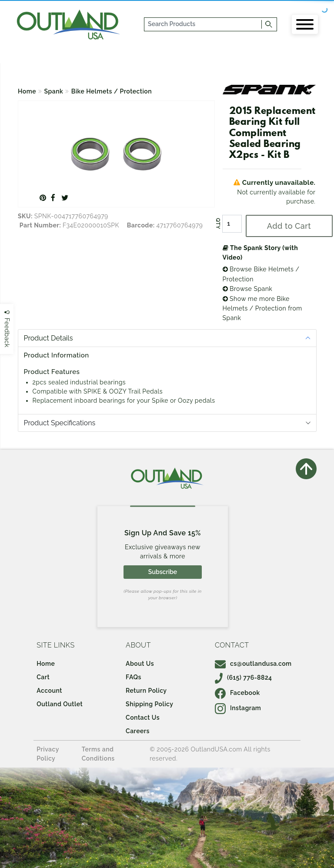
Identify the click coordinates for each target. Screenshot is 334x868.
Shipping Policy (149, 704)
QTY (217, 224)
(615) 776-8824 (244, 678)
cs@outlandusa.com (253, 664)
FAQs (134, 677)
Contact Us (143, 718)
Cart (43, 677)
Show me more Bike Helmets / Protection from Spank (262, 309)
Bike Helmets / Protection (112, 91)
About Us (140, 664)
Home (27, 91)
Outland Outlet (60, 704)
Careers (138, 731)
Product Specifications (60, 423)
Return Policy (146, 691)
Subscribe (163, 572)
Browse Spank (248, 289)
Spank (54, 91)
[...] (203, 24)
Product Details (48, 338)
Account (49, 691)
